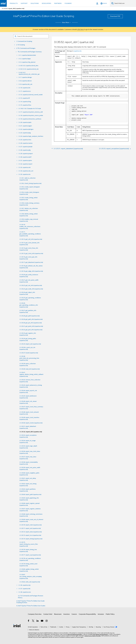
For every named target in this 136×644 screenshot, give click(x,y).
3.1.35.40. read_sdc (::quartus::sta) (30, 369)
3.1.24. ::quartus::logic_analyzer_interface (31, 136)
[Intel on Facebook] (29, 621)
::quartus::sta (78, 51)
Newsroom (58, 614)
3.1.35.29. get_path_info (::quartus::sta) (31, 319)
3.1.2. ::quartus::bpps (25, 59)
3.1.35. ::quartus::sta (24, 174)
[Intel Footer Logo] (17, 626)
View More (67, 23)
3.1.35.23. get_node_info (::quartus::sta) (31, 289)
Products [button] (14, 3)
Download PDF (115, 16)
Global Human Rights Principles (93, 636)
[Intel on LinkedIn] (38, 621)
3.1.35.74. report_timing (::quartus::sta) (31, 539)
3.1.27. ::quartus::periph (25, 147)
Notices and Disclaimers (102, 634)
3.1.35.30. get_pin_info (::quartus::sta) (31, 323)
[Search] (113, 3)
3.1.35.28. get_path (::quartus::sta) (30, 316)
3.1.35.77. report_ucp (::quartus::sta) (30, 555)
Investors (67, 614)
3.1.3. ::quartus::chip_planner (27, 62)
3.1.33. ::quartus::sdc (25, 167)
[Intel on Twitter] (33, 621)
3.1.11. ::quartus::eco (25, 91)
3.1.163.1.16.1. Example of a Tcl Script (30, 109)
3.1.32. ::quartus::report (25, 164)
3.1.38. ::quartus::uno (25, 592)
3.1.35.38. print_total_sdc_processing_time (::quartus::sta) (29, 358)
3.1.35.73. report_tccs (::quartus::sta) (30, 535)
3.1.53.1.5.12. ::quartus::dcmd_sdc (29, 69)
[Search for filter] (31, 36)
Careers (74, 614)
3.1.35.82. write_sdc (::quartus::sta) (30, 582)
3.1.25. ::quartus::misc (25, 140)
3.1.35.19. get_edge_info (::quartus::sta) (31, 271)
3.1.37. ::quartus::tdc (24, 589)
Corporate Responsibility (87, 614)
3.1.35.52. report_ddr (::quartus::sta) (31, 432)
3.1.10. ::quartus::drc (24, 88)
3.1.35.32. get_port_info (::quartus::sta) (31, 330)
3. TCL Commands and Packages (26, 48)
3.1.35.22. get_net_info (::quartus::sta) (31, 285)
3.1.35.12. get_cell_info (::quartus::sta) (31, 239)
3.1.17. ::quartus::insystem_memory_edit (31, 112)
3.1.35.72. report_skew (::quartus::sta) (31, 532)
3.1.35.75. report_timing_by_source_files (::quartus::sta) (29, 544)
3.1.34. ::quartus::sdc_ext (26, 171)
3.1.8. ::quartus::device (25, 81)
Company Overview (35, 614)
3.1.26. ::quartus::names (26, 143)
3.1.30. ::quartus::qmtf (25, 157)
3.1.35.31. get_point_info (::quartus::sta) (31, 326)
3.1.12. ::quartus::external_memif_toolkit (31, 95)
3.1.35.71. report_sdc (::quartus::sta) (30, 528)
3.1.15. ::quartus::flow (25, 105)
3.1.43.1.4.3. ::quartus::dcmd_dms (28, 66)
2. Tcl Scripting (21, 45)
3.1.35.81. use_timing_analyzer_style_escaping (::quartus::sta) (31, 576)
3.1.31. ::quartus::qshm (25, 160)
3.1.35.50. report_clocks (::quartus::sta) (31, 423)
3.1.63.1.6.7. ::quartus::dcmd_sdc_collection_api (29, 73)
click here (80, 29)
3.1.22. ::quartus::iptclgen (26, 129)
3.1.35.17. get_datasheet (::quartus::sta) (31, 262)
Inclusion (101, 614)
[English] (104, 3)
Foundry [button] (68, 3)
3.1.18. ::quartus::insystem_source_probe (31, 115)
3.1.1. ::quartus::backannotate (27, 55)
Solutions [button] (35, 3)
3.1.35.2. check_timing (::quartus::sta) (30, 183)
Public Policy (110, 614)
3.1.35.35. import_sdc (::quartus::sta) (30, 344)
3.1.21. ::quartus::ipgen (25, 126)
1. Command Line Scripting (24, 41)
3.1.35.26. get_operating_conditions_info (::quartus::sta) (29, 305)
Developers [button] (47, 3)
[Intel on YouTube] (42, 621)
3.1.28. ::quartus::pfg (25, 150)
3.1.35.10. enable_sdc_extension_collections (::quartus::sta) (30, 226)
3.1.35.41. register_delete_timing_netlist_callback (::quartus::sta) (31, 374)
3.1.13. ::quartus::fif (24, 98)
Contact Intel (48, 614)
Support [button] (24, 3)
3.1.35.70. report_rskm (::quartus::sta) (31, 525)
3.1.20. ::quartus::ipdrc (25, 122)
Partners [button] (58, 3)
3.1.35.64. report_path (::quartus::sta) (30, 494)
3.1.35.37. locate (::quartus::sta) (29, 353)
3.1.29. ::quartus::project (26, 154)
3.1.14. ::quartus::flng (25, 102)
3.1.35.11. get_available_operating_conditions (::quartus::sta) (30, 234)
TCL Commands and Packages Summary (30, 52)
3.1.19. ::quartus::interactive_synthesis (30, 119)
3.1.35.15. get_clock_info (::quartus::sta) (31, 253)
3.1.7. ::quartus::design (25, 77)
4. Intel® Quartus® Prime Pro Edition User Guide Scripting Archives (30, 602)
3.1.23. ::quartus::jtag (25, 133)
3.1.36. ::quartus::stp (24, 585)
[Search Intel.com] (125, 3)
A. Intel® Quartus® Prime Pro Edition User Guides (31, 606)
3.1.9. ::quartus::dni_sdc (25, 84)
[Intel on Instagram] (47, 621)
